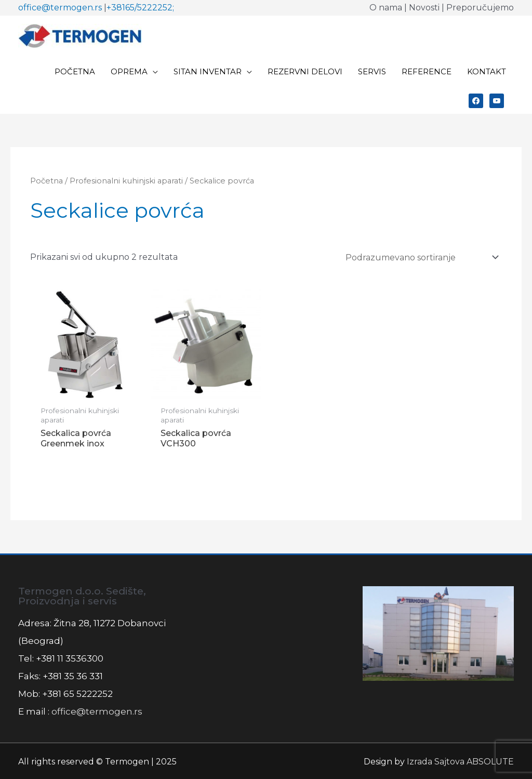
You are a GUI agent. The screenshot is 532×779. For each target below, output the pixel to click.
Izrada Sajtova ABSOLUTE (460, 762)
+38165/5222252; (140, 8)
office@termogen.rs (60, 8)
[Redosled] (420, 258)
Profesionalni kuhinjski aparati (126, 181)
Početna (46, 181)
